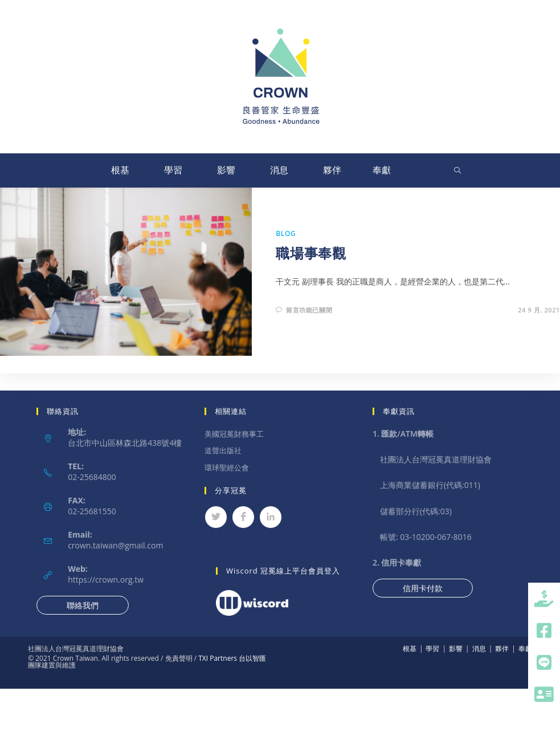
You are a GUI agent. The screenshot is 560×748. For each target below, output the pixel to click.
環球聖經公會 (227, 467)
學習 (173, 170)
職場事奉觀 (311, 253)
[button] (544, 694)
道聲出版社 (223, 450)
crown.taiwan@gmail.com (115, 545)
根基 (120, 170)
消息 (279, 170)
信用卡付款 (423, 588)
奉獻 (382, 170)
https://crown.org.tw (106, 580)
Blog (286, 233)
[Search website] (457, 171)
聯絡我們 (83, 605)
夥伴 (332, 170)
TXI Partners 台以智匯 (231, 658)
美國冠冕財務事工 (234, 434)
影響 (226, 170)
